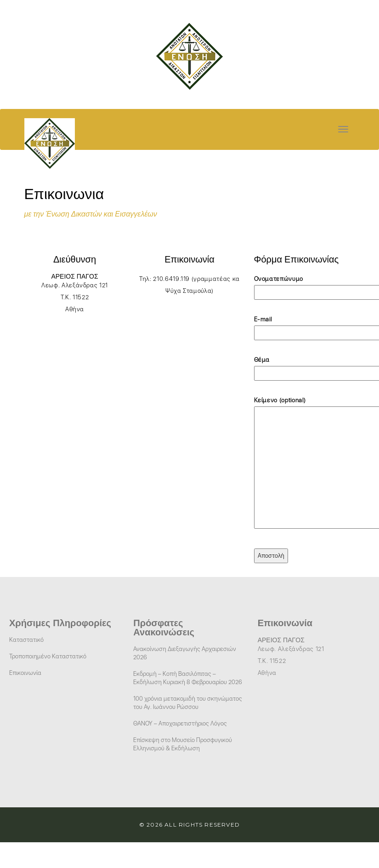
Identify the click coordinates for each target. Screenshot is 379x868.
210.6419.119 (171, 279)
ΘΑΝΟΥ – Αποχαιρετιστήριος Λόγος (180, 723)
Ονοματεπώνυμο (305, 286)
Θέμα (305, 366)
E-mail (305, 326)
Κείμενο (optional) (305, 463)
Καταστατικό (26, 640)
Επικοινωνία (25, 673)
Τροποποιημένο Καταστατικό (48, 656)
